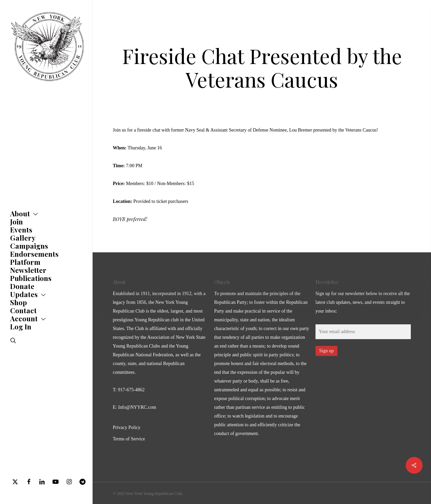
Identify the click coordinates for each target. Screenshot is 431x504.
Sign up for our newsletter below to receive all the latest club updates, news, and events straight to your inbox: (363, 302)
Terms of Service (129, 439)
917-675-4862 (131, 390)
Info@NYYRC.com (137, 407)
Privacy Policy (127, 427)
